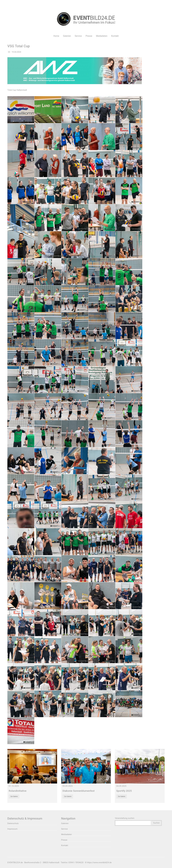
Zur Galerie (14, 796)
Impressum (12, 829)
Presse (64, 840)
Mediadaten (66, 834)
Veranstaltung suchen (125, 818)
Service (64, 829)
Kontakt (65, 845)
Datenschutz (13, 823)
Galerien (65, 823)
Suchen (156, 823)
